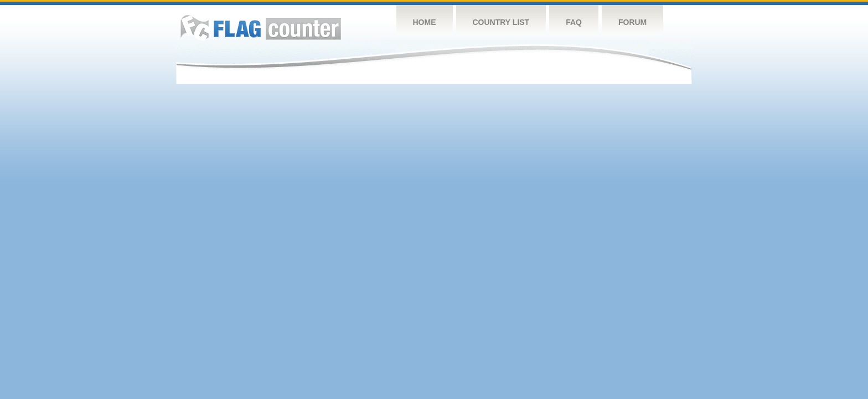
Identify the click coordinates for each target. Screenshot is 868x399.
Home (425, 22)
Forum (632, 22)
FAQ (574, 22)
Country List (501, 22)
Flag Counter (261, 27)
